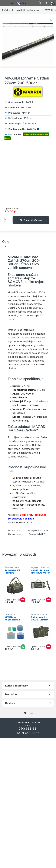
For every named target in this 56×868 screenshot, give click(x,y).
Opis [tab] (6, 242)
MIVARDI (39, 427)
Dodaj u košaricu (33, 220)
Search (40, 3)
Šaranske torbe (12, 567)
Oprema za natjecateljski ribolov (14, 615)
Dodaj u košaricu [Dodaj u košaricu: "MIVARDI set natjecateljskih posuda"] (23, 647)
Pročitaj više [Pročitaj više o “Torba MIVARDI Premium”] (23, 600)
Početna (6, 10)
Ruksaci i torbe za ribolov (39, 615)
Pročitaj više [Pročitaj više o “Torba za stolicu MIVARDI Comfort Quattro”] (49, 647)
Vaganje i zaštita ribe (40, 567)
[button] (51, 21)
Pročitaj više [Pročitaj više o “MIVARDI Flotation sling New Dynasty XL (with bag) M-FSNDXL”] (49, 600)
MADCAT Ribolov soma (28, 10)
